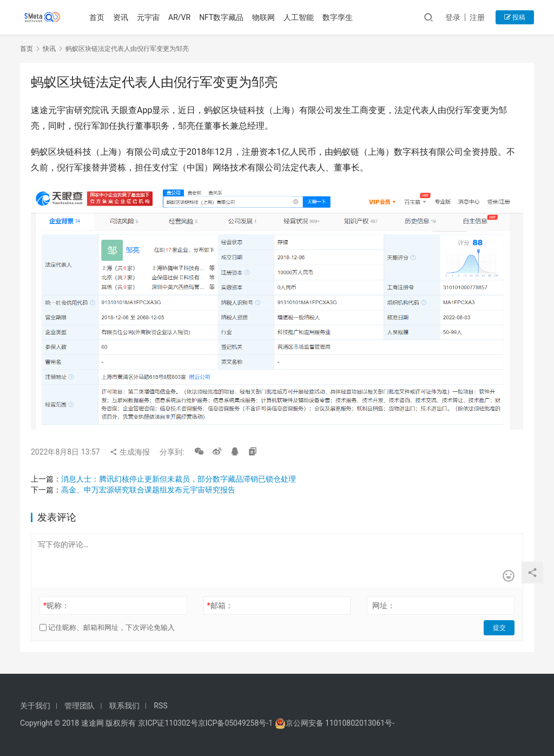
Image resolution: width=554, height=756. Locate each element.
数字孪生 (338, 17)
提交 (499, 628)
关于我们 (35, 706)
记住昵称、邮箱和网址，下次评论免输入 (107, 627)
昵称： (56, 606)
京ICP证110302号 (168, 723)
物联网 (264, 17)
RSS (160, 706)
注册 (477, 17)
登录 (453, 17)
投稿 (515, 17)
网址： (384, 606)
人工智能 (299, 17)
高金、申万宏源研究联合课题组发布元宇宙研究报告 (148, 490)
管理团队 (80, 706)
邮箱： (220, 606)
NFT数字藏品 (222, 17)
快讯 (49, 49)
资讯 (121, 17)
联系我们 (124, 706)
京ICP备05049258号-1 (236, 723)
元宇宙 (149, 17)
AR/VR (180, 17)
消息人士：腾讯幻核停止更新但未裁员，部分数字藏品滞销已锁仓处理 (179, 479)
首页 (97, 17)
